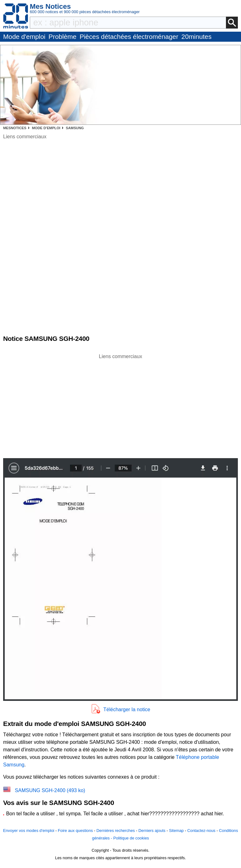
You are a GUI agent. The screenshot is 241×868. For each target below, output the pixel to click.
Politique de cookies (131, 838)
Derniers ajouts (152, 831)
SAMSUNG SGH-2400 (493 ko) (50, 790)
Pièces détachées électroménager (129, 37)
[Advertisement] (120, 404)
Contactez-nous (201, 831)
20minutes (196, 37)
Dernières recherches (115, 831)
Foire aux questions (75, 831)
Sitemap (176, 831)
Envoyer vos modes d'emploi (29, 831)
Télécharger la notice (127, 709)
